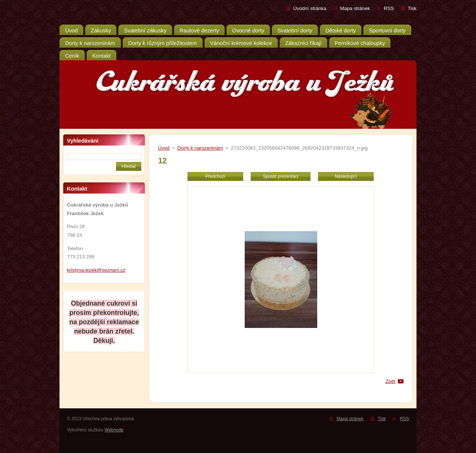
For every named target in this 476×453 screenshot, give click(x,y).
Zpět (390, 381)
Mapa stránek (355, 8)
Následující (346, 176)
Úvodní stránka (310, 8)
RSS (389, 8)
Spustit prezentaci (281, 176)
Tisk (412, 8)
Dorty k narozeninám (200, 148)
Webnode (114, 430)
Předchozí (215, 176)
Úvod (164, 148)
